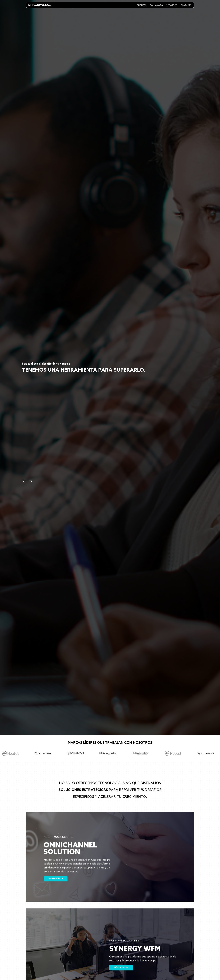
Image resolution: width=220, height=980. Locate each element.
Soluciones (156, 5)
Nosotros (172, 5)
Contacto (186, 5)
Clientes (142, 5)
